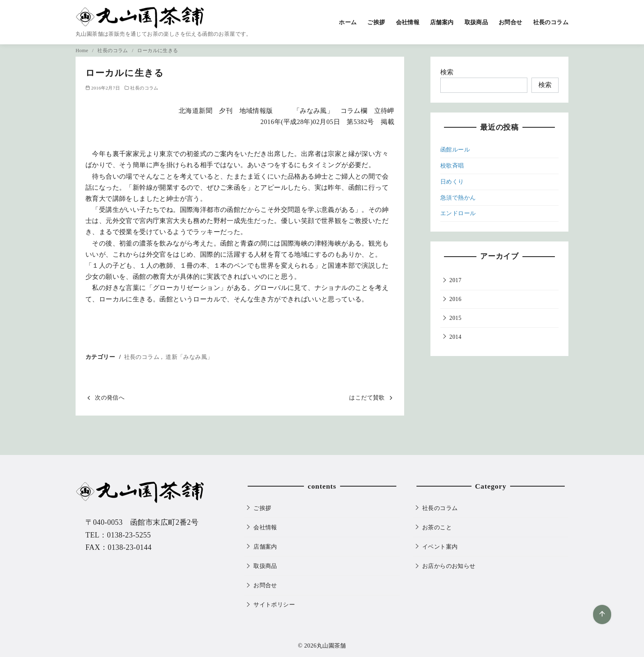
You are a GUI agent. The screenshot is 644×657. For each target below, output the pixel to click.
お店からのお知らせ (449, 566)
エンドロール (458, 213)
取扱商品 (476, 22)
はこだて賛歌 (367, 397)
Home (83, 51)
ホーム (348, 22)
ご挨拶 (376, 22)
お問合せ (511, 22)
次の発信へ (110, 397)
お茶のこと (437, 527)
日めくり (452, 182)
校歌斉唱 (452, 166)
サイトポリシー (274, 604)
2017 (455, 280)
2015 (455, 318)
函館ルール (455, 150)
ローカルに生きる (158, 51)
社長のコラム (551, 22)
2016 (455, 299)
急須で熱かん (458, 198)
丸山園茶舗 (331, 646)
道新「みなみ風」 (189, 357)
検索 (447, 72)
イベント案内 (440, 547)
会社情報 (408, 22)
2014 (455, 337)
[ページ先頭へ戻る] (602, 615)
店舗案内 (442, 22)
